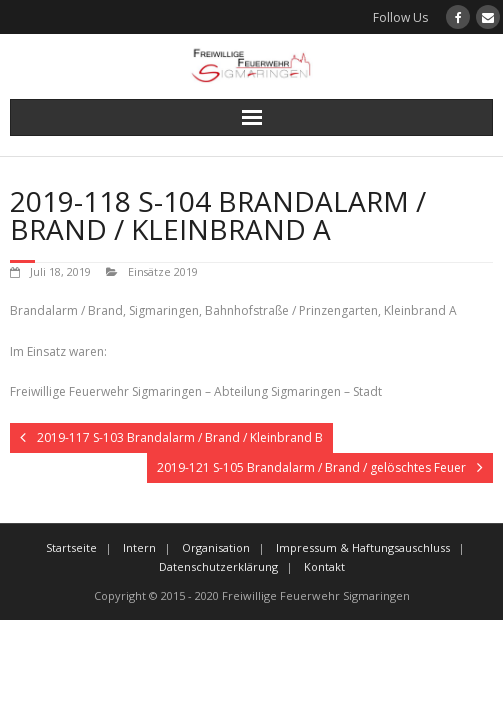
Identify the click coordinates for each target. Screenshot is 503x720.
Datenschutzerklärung (218, 566)
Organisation (216, 547)
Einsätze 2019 (163, 271)
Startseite (71, 547)
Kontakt (324, 566)
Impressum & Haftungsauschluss (363, 547)
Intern (139, 547)
